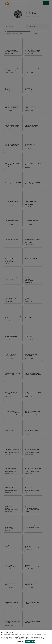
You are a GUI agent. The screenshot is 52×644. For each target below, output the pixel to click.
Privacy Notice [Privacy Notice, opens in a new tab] (42, 639)
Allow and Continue (30, 641)
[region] (26, 637)
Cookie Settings (20, 641)
